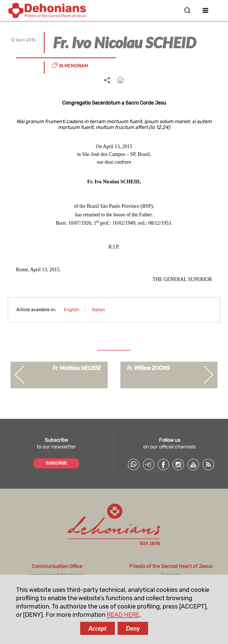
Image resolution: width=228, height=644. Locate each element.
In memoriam (74, 66)
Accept (97, 628)
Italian (98, 310)
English (72, 310)
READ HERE (123, 615)
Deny (133, 628)
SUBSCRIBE (56, 463)
